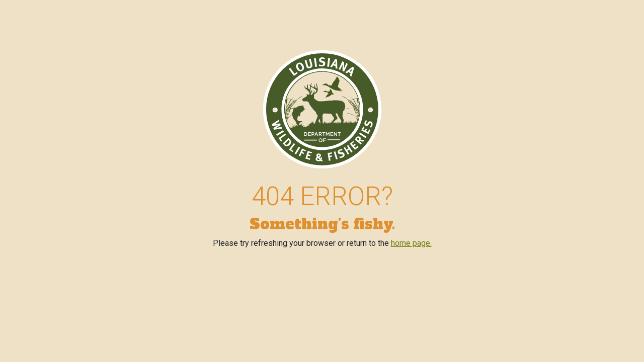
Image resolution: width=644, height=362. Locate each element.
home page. (411, 243)
